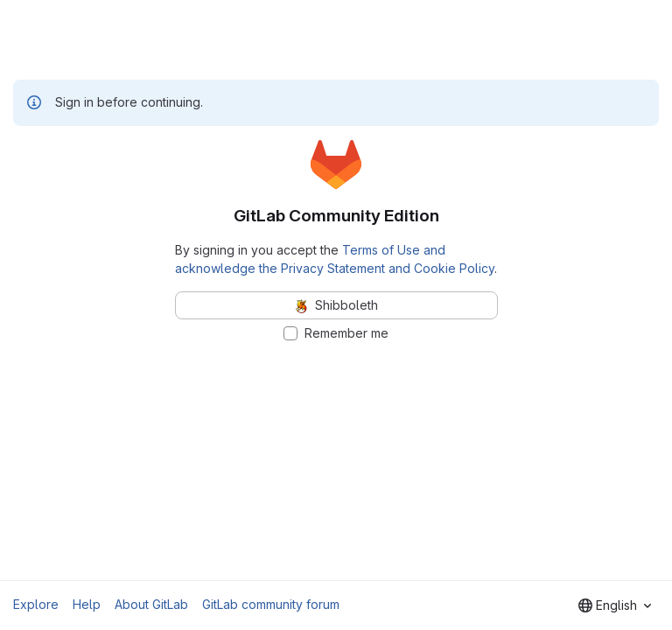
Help (87, 604)
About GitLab (151, 604)
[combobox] (615, 605)
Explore (36, 604)
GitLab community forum (271, 604)
